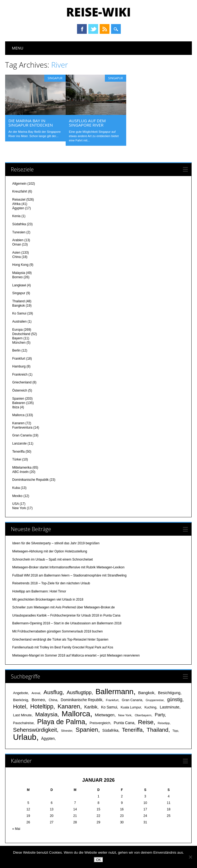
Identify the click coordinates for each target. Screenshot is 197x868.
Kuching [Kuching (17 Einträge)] (150, 707)
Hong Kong (20, 264)
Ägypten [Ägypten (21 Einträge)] (48, 738)
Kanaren (18, 423)
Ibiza (16, 407)
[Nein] (190, 857)
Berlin (16, 350)
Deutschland (21, 333)
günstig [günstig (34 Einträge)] (175, 699)
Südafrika (19, 224)
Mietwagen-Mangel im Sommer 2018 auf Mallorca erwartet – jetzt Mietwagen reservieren (76, 655)
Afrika (16, 204)
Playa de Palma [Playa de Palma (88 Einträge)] (61, 721)
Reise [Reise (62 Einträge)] (146, 722)
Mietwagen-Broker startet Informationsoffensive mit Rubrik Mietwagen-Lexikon (68, 567)
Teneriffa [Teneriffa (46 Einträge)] (132, 730)
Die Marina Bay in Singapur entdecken (31, 123)
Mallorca (18, 415)
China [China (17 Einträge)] (53, 700)
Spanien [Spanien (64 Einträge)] (87, 729)
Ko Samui (19, 313)
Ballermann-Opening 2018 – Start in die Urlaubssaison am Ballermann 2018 (67, 623)
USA (15, 503)
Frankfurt (19, 358)
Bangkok (19, 305)
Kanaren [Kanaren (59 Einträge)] (69, 706)
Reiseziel (19, 199)
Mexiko (17, 495)
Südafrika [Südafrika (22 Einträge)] (110, 730)
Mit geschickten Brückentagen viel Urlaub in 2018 (48, 599)
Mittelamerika (22, 467)
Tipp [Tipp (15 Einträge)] (175, 730)
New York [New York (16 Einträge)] (125, 715)
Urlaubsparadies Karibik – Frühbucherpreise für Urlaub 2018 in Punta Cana (66, 615)
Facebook (82, 29)
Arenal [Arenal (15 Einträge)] (36, 693)
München (19, 342)
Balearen (19, 402)
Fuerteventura (22, 427)
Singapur (55, 78)
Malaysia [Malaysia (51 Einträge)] (46, 714)
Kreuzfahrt (20, 191)
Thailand (18, 301)
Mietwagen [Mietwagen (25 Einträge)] (105, 715)
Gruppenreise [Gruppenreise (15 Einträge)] (155, 700)
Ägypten (18, 208)
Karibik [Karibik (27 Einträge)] (91, 707)
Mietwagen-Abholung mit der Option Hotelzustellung (50, 551)
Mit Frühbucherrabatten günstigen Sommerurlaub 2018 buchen (57, 631)
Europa (17, 329)
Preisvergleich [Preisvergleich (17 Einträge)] (100, 723)
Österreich (20, 390)
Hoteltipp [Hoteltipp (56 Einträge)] (42, 706)
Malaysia (19, 273)
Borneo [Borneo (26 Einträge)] (38, 699)
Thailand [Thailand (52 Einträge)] (158, 729)
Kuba (16, 488)
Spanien (18, 398)
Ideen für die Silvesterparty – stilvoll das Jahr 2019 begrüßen (56, 543)
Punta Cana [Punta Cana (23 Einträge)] (124, 723)
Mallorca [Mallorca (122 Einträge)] (76, 713)
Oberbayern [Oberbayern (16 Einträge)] (143, 715)
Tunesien (19, 232)
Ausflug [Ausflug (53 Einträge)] (53, 692)
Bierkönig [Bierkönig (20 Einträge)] (21, 700)
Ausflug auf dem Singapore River (87, 123)
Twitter (93, 29)
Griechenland (22, 382)
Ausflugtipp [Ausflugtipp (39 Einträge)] (79, 692)
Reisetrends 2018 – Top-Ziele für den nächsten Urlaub (51, 583)
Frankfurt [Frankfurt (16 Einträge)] (112, 700)
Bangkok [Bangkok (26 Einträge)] (146, 692)
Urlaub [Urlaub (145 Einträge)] (25, 737)
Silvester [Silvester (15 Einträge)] (67, 730)
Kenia (16, 216)
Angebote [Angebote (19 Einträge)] (20, 693)
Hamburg (19, 366)
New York (19, 508)
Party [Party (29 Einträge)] (160, 714)
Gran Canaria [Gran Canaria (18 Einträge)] (132, 700)
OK (98, 860)
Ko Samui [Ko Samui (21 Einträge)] (109, 707)
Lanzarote (19, 443)
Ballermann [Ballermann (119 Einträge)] (114, 691)
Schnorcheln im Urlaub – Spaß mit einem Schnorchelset (52, 559)
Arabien (18, 240)
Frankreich (20, 374)
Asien (16, 252)
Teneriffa (18, 451)
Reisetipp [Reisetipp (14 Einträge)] (164, 723)
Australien (19, 321)
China (16, 257)
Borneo (17, 277)
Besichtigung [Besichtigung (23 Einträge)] (169, 693)
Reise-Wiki (98, 12)
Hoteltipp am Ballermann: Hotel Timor (39, 591)
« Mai (16, 829)
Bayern (17, 338)
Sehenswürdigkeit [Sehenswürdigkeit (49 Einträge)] (35, 729)
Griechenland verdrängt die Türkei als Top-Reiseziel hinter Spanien (60, 639)
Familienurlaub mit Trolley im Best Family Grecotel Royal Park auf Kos (63, 647)
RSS (105, 29)
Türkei (17, 459)
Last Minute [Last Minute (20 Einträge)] (22, 715)
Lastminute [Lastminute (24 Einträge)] (170, 707)
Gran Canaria (22, 435)
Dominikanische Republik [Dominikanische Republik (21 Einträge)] (82, 700)
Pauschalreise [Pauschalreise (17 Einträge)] (23, 723)
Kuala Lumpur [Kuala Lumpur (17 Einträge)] (131, 707)
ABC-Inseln (20, 472)
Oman (17, 244)
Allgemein (19, 183)
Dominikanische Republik (30, 479)
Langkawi (19, 285)
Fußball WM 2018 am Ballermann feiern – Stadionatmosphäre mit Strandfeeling (69, 575)
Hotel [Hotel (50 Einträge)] (19, 706)
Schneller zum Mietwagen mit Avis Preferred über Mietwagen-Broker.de (63, 607)
